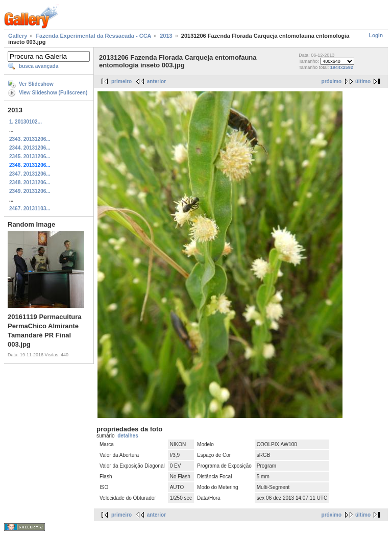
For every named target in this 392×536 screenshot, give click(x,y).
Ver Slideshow (36, 84)
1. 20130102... (26, 122)
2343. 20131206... (30, 139)
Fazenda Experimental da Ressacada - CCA (93, 36)
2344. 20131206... (30, 148)
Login (376, 35)
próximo (332, 81)
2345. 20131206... (30, 156)
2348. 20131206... (30, 182)
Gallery (18, 36)
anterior (156, 81)
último (363, 81)
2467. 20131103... (30, 209)
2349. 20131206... (30, 191)
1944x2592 (342, 67)
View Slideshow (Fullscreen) (53, 93)
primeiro (121, 81)
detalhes (128, 436)
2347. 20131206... (30, 174)
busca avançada (39, 66)
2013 (166, 36)
